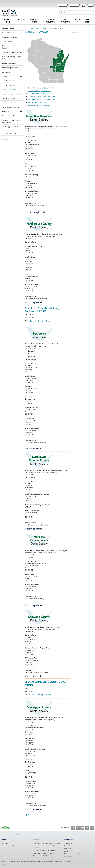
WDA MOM (68, 843)
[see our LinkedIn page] (87, 828)
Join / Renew (6, 33)
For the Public (88, 21)
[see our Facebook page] (73, 828)
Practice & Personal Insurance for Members (12, 121)
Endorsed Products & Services (12, 52)
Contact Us (63, 5)
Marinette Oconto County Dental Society (41, 99)
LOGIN (90, 5)
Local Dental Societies (9, 81)
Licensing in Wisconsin (9, 133)
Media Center (69, 851)
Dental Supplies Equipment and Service (11, 128)
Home (27, 28)
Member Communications (73, 854)
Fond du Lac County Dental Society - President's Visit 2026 (43, 310)
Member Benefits (8, 41)
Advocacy (22, 20)
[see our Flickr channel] (92, 828)
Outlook (33, 321)
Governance (6, 111)
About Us (78, 21)
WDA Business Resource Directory (10, 47)
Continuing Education (11, 68)
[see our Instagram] (78, 828)
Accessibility (68, 857)
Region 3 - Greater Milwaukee (12, 94)
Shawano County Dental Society (39, 102)
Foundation (68, 846)
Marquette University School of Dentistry (47, 850)
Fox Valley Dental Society (36, 94)
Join (83, 5)
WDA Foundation (66, 21)
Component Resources (12, 107)
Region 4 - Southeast (10, 98)
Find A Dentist (74, 5)
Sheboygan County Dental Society (39, 105)
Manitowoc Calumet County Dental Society (42, 97)
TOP (27, 815)
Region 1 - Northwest (10, 85)
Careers (4, 76)
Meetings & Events (34, 21)
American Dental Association (11, 846)
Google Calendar (45, 321)
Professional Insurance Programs (44, 853)
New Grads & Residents (10, 37)
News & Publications (51, 21)
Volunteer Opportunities (10, 116)
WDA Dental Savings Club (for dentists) (12, 58)
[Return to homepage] (25, 12)
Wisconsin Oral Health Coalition (43, 856)
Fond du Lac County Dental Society (39, 91)
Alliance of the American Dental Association (47, 843)
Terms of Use (14, 864)
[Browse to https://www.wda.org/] (6, 828)
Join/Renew (5, 843)
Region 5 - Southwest (10, 103)
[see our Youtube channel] (82, 828)
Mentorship (6, 72)
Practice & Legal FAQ (10, 63)
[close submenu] (21, 81)
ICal (37, 321)
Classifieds (68, 849)
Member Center (7, 21)
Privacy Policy (5, 864)
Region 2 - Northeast (9, 90)
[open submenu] (21, 72)
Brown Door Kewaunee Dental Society (41, 88)
